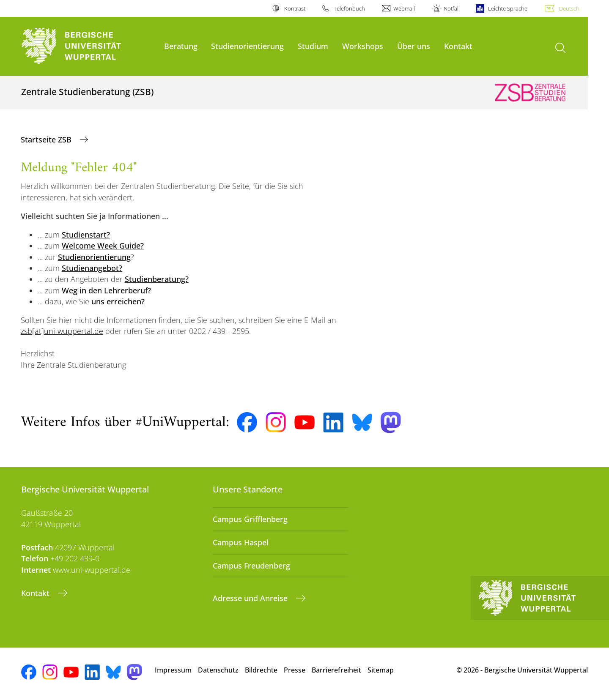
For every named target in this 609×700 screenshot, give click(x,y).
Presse (295, 670)
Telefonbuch (349, 8)
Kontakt (458, 46)
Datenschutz (218, 670)
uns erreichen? (118, 301)
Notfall (452, 8)
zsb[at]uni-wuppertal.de (62, 331)
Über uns (414, 46)
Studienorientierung (247, 46)
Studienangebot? (92, 268)
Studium (313, 46)
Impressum (173, 670)
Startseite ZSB (47, 139)
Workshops (363, 46)
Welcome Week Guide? (103, 246)
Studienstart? (86, 235)
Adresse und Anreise (251, 598)
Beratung (181, 46)
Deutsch (569, 8)
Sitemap (381, 670)
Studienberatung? (157, 279)
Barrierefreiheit (336, 670)
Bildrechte (261, 670)
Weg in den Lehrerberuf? (106, 290)
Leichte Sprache (508, 8)
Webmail (404, 8)
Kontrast (295, 8)
